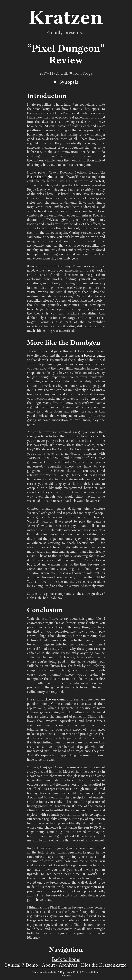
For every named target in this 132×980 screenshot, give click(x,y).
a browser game (93, 356)
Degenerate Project (70, 972)
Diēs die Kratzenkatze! (104, 965)
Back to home (66, 959)
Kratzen (66, 17)
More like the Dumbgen (64, 342)
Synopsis (69, 82)
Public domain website (44, 972)
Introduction (47, 96)
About (48, 965)
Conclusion (45, 610)
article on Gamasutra (57, 699)
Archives (68, 965)
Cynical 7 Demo (21, 965)
